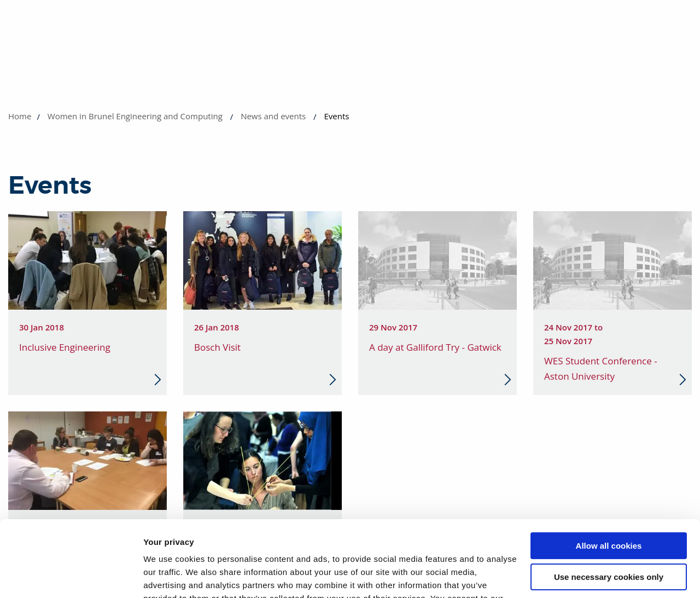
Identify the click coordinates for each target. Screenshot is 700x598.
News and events (273, 116)
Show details (169, 576)
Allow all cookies (609, 481)
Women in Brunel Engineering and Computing (135, 116)
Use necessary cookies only (609, 511)
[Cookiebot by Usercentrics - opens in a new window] (71, 577)
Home (20, 116)
